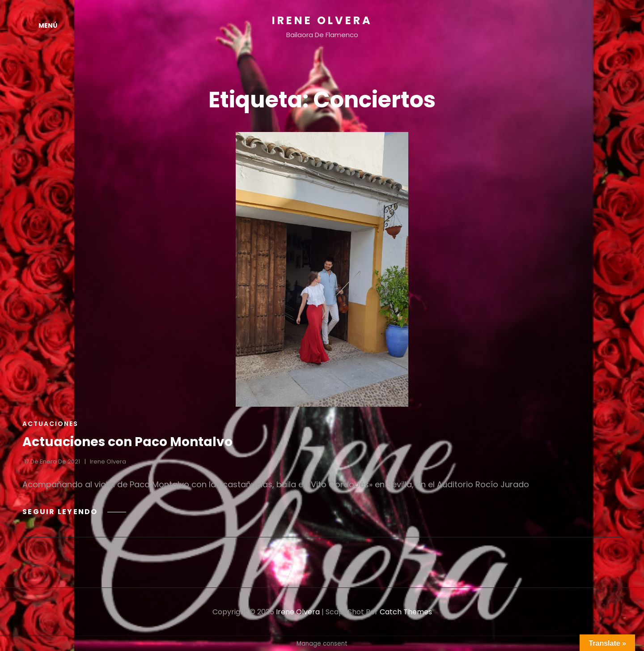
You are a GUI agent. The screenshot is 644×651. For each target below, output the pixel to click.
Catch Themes (406, 612)
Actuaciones (50, 424)
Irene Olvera (322, 20)
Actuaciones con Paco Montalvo (127, 442)
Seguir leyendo (74, 512)
